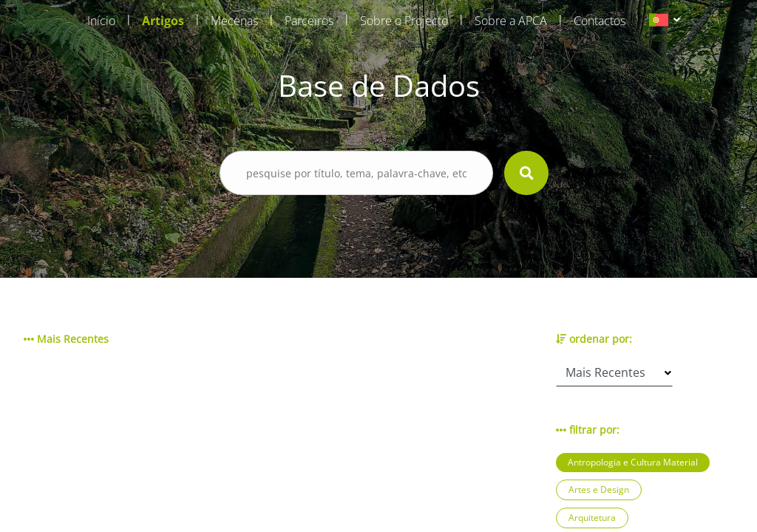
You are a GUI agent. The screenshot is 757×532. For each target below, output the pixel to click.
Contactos (600, 21)
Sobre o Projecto (404, 21)
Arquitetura (592, 518)
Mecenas (234, 21)
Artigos (163, 21)
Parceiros (309, 21)
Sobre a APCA (511, 21)
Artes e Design (599, 490)
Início (101, 21)
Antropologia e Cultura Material (633, 462)
